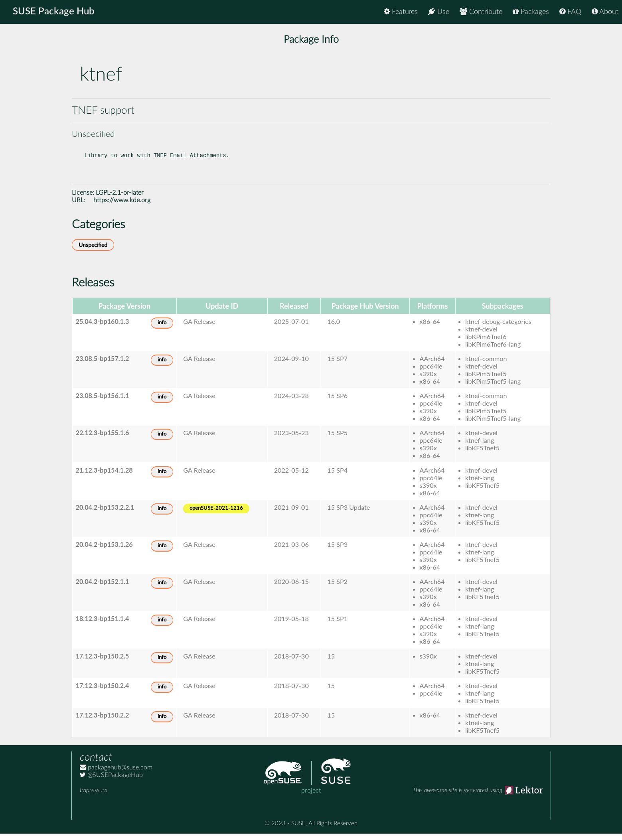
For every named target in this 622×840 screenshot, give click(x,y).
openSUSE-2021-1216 (216, 515)
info (162, 329)
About (605, 12)
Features (401, 12)
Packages (531, 12)
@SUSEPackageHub (111, 781)
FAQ (570, 12)
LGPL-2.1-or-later (120, 199)
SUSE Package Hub (54, 12)
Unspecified (93, 251)
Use (439, 12)
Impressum (94, 797)
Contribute (481, 12)
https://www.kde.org (122, 207)
